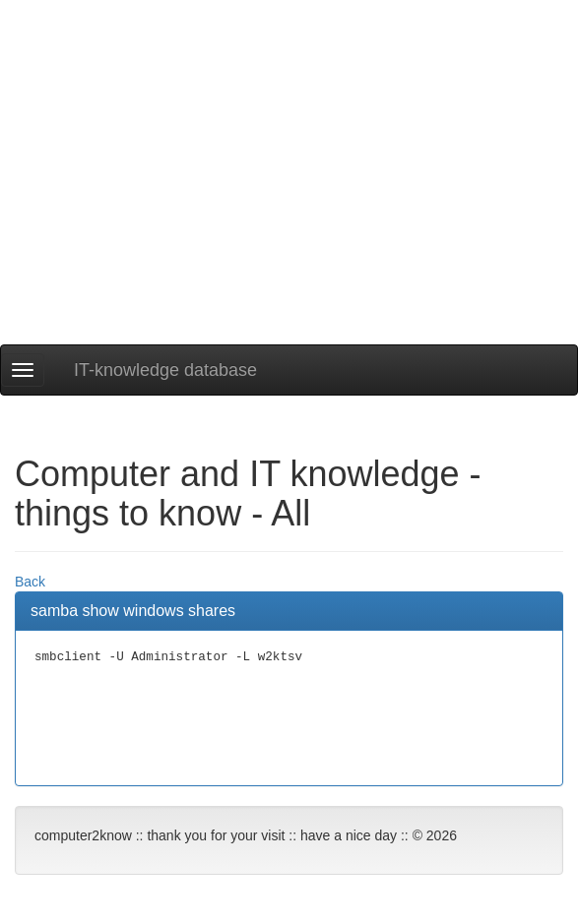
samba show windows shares (133, 611)
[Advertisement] (289, 207)
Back (30, 582)
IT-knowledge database (165, 370)
